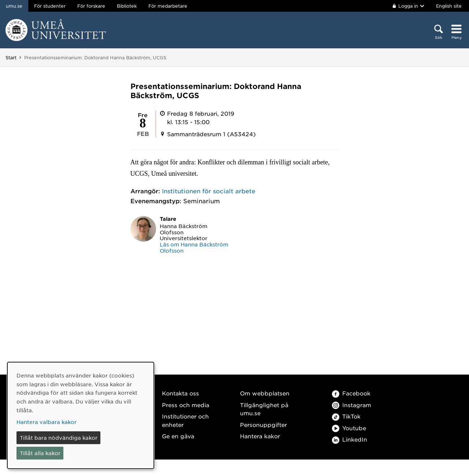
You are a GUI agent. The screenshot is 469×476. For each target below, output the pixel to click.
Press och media (186, 405)
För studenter (50, 6)
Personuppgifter (263, 425)
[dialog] (81, 415)
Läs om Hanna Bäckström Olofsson (194, 247)
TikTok (346, 416)
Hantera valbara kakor (47, 422)
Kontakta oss (180, 393)
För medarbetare (168, 6)
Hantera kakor (260, 436)
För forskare (91, 6)
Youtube (349, 428)
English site (449, 6)
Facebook (351, 393)
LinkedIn (350, 439)
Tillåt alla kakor (40, 453)
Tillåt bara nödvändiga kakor (59, 438)
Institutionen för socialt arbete (209, 191)
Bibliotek (127, 6)
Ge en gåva (178, 436)
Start (11, 57)
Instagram (352, 405)
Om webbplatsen (265, 393)
